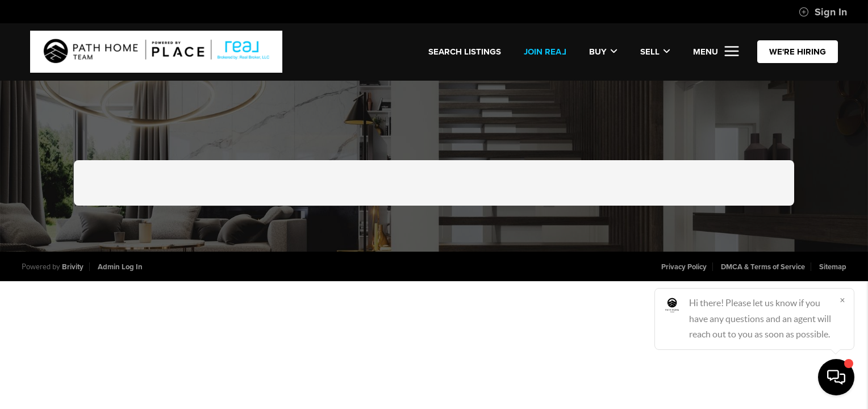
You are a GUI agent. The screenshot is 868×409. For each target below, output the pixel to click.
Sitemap (833, 267)
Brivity (73, 267)
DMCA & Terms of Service (763, 267)
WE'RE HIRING (798, 52)
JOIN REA (545, 52)
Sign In (823, 12)
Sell (655, 52)
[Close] (842, 300)
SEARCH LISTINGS (465, 52)
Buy (603, 52)
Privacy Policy (684, 267)
